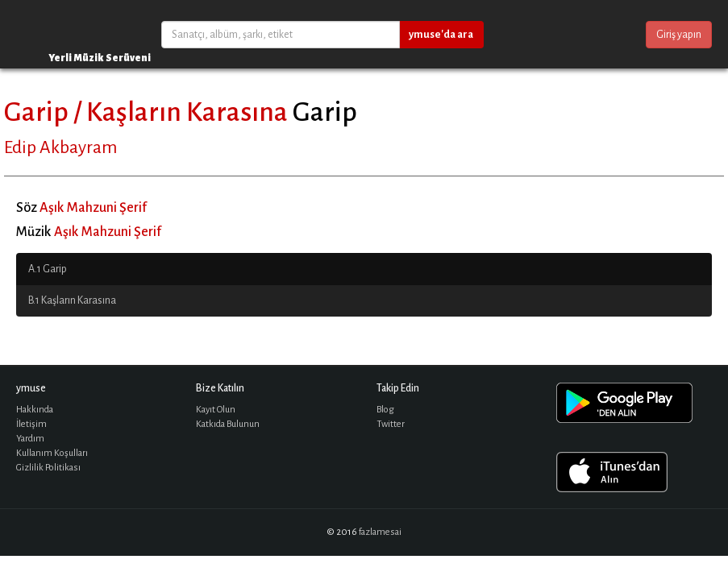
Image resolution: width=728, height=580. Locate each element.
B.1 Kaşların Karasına (72, 300)
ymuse (64, 34)
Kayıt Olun (216, 410)
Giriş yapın (679, 35)
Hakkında (35, 410)
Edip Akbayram (60, 147)
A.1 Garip (48, 269)
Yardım (30, 439)
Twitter (391, 424)
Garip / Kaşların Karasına (146, 112)
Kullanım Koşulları (52, 453)
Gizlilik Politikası (48, 468)
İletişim (31, 424)
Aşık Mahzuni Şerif (93, 208)
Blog (385, 410)
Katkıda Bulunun (228, 424)
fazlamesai (380, 532)
